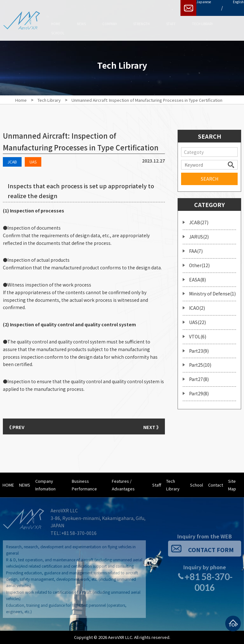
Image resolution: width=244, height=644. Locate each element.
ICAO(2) (197, 305)
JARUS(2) (199, 234)
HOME (8, 485)
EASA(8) (197, 276)
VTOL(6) (198, 333)
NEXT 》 (149, 426)
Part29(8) (199, 390)
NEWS (25, 485)
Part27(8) (199, 376)
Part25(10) (200, 362)
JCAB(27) (199, 219)
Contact (216, 485)
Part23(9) (199, 348)
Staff (157, 485)
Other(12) (199, 262)
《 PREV (19, 426)
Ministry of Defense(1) (212, 291)
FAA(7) (196, 248)
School (197, 485)
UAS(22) (197, 319)
